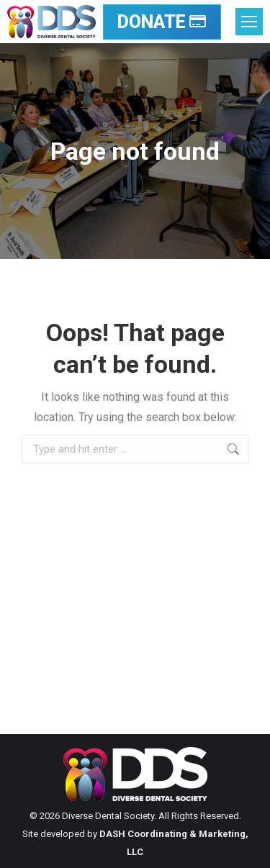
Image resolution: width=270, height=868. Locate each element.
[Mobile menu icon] (249, 22)
